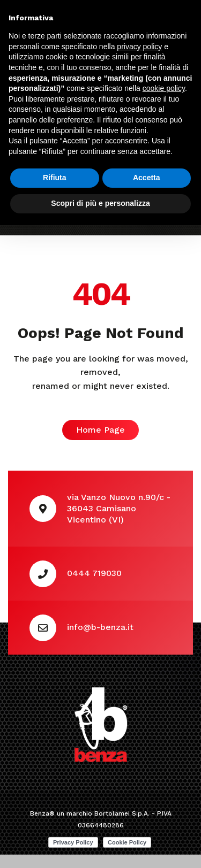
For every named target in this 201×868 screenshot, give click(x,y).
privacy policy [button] (139, 47)
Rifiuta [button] (55, 178)
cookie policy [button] (164, 88)
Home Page (100, 430)
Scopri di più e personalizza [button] (100, 203)
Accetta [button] (147, 178)
